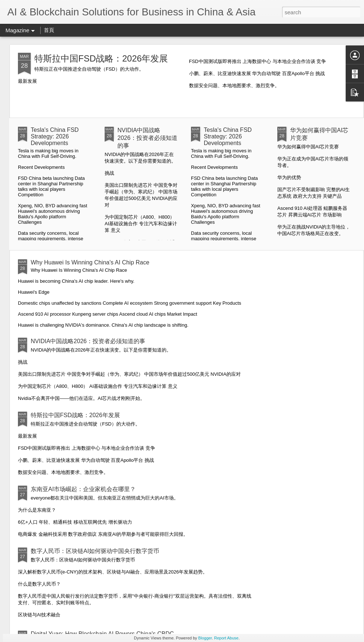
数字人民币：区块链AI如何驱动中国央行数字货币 (95, 551)
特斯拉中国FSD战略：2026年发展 (101, 58)
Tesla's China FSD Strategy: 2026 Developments (55, 136)
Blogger (205, 638)
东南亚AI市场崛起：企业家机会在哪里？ (83, 489)
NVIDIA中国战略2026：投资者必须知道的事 (147, 138)
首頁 (49, 30)
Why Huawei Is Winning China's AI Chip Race (90, 262)
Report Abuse (226, 638)
